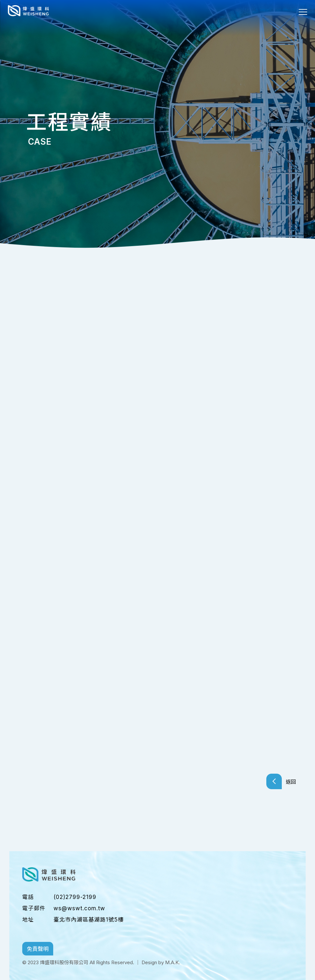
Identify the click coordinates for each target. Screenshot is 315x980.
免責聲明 (38, 948)
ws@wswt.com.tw (79, 907)
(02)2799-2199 (75, 896)
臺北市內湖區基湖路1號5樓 (89, 918)
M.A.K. (172, 961)
